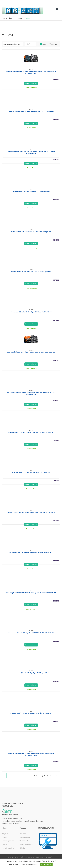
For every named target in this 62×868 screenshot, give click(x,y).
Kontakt (4, 837)
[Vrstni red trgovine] (13, 44)
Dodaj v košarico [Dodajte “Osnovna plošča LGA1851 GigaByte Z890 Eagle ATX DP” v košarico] (31, 685)
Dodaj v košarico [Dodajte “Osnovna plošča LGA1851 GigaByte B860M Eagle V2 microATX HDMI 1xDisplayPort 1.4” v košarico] (31, 765)
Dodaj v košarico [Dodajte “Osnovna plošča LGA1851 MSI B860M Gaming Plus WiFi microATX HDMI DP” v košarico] (31, 605)
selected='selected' (31, 44)
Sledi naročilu (24, 841)
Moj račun (23, 834)
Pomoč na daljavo (8, 848)
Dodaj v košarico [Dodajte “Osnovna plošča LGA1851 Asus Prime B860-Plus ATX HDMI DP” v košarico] (31, 725)
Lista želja (23, 848)
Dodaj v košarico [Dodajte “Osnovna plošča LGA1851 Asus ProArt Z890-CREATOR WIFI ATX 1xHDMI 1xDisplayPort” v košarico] (31, 163)
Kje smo (4, 844)
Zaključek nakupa (25, 837)
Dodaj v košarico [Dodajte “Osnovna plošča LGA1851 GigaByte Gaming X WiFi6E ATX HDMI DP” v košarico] (31, 444)
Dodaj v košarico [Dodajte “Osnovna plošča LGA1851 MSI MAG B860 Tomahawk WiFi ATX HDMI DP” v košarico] (31, 525)
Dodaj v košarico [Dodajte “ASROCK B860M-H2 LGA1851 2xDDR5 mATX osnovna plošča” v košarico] (31, 244)
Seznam (53, 44)
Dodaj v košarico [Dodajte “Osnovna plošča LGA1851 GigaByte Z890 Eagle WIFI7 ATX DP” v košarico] (31, 324)
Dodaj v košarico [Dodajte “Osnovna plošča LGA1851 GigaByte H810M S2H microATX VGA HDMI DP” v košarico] (31, 364)
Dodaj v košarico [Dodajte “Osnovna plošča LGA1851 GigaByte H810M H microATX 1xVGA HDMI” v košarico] (31, 123)
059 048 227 (10, 812)
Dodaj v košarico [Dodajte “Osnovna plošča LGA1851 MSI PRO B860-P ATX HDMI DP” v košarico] (31, 484)
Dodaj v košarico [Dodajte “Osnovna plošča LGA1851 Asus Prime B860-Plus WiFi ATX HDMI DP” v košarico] (31, 565)
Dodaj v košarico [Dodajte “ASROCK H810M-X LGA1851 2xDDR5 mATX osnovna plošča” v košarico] (31, 204)
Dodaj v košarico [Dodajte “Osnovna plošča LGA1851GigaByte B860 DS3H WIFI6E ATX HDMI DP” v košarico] (31, 645)
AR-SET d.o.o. (8, 18)
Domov (19, 18)
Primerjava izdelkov (26, 844)
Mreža (43, 44)
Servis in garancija (8, 841)
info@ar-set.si (7, 810)
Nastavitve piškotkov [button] (30, 864)
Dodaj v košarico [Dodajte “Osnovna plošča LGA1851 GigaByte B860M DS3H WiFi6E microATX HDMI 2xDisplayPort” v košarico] (31, 404)
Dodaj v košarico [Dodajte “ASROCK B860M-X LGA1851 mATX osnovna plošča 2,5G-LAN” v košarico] (31, 284)
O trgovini (5, 834)
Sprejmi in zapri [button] (46, 864)
